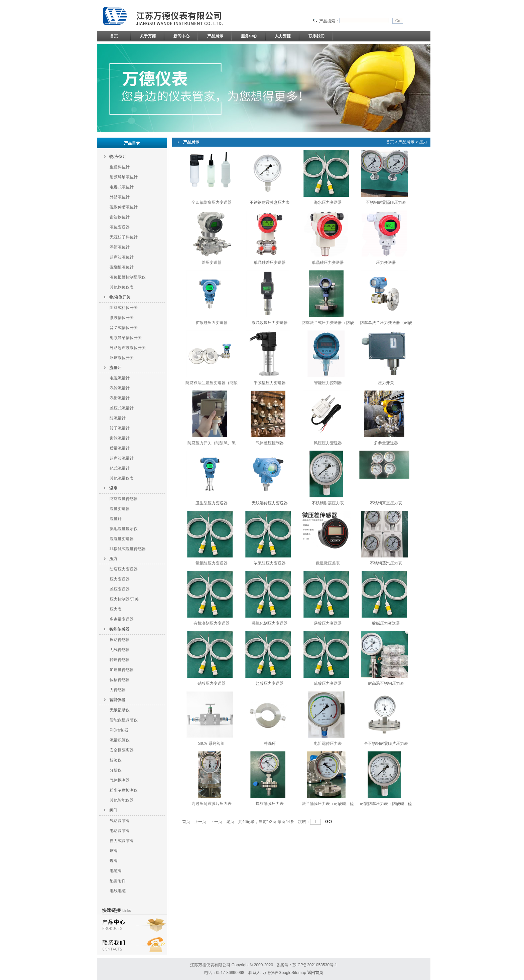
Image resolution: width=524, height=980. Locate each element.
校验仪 (116, 760)
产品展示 (215, 36)
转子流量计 (120, 428)
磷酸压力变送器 (328, 623)
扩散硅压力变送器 (212, 323)
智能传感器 (119, 629)
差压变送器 (120, 589)
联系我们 (316, 36)
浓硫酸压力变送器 (270, 563)
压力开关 (386, 383)
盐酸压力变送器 (270, 683)
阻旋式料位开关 (124, 308)
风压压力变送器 (328, 443)
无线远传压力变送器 (270, 503)
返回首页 (315, 973)
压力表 (116, 609)
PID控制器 (119, 730)
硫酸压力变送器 (328, 683)
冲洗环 (270, 744)
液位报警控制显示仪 (128, 277)
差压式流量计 (122, 408)
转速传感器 (120, 660)
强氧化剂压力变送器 (270, 623)
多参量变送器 (122, 619)
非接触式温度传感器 (128, 549)
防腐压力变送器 (124, 569)
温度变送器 (120, 509)
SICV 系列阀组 (211, 744)
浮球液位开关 (122, 358)
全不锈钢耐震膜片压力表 (386, 744)
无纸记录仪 (120, 710)
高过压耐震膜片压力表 (212, 804)
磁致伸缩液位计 (124, 207)
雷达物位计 (120, 217)
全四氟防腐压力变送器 (212, 202)
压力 (113, 559)
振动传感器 (120, 640)
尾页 (230, 822)
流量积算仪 (120, 740)
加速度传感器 (122, 670)
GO (329, 822)
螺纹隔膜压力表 (270, 804)
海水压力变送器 (328, 202)
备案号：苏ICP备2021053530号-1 (307, 965)
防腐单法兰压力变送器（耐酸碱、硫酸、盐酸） (386, 324)
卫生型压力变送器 (212, 503)
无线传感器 (120, 650)
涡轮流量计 (120, 388)
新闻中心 (181, 36)
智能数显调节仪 (124, 720)
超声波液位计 (122, 257)
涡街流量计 (120, 398)
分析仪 (116, 770)
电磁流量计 (120, 378)
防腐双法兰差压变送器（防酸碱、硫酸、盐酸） (212, 384)
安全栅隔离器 (122, 750)
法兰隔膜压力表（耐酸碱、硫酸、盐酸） (328, 805)
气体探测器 (120, 780)
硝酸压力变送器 (212, 683)
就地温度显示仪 (124, 529)
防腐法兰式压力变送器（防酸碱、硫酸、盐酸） (328, 324)
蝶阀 (114, 861)
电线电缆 (118, 891)
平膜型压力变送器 (270, 383)
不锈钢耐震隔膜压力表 (386, 202)
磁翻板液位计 (122, 267)
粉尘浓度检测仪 (124, 790)
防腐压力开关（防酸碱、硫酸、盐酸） (212, 444)
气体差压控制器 (270, 443)
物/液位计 (118, 157)
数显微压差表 (328, 563)
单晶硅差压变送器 (270, 263)
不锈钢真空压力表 (386, 503)
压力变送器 (120, 579)
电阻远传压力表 (328, 744)
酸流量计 (118, 418)
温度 (113, 488)
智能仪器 (117, 700)
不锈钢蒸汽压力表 (386, 563)
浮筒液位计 (120, 247)
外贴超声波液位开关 (128, 348)
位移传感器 (120, 680)
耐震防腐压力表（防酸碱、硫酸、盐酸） (386, 805)
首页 (114, 36)
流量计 (115, 368)
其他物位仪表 (122, 287)
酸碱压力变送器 (386, 623)
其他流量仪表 (122, 478)
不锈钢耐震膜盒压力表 (270, 202)
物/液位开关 (120, 297)
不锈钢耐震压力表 (328, 503)
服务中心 (249, 36)
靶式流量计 (120, 468)
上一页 (200, 822)
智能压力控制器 (328, 383)
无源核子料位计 (124, 237)
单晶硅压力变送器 (328, 263)
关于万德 (148, 36)
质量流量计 (120, 448)
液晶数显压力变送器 (270, 323)
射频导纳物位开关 (126, 338)
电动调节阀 (120, 831)
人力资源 (283, 36)
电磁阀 (116, 871)
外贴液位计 (120, 197)
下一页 (216, 822)
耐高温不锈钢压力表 (386, 683)
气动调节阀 (120, 821)
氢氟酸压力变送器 (212, 563)
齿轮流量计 (120, 438)
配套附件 (118, 881)
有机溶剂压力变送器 (212, 623)
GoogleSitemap (292, 973)
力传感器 (118, 690)
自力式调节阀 (122, 841)
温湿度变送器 (122, 539)
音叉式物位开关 (124, 328)
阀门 (113, 810)
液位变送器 (120, 227)
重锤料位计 (120, 167)
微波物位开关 (122, 318)
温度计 (116, 519)
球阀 (114, 851)
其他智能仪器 (122, 800)
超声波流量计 (122, 458)
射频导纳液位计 (124, 177)
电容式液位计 (122, 187)
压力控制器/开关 (124, 599)
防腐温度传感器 (124, 499)
